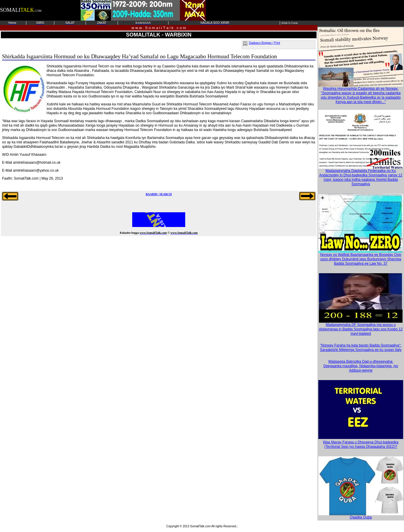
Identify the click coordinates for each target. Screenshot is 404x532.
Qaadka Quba (361, 516)
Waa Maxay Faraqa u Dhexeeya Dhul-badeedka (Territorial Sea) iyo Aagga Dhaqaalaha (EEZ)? (361, 444)
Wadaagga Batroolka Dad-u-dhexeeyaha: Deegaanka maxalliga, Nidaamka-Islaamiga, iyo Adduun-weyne (361, 366)
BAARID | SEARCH (159, 194)
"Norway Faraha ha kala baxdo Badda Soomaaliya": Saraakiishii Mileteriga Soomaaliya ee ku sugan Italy (361, 348)
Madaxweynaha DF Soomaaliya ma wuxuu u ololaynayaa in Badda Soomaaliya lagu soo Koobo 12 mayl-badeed (361, 328)
